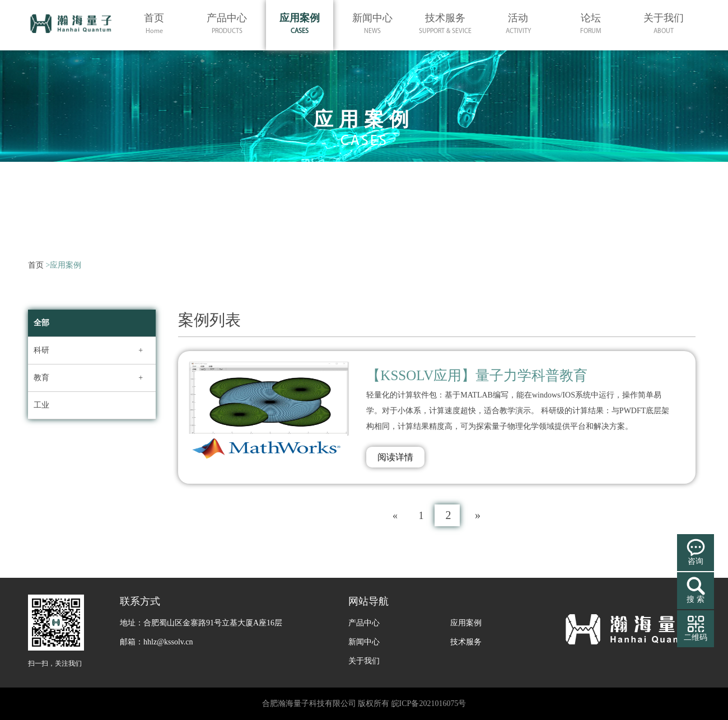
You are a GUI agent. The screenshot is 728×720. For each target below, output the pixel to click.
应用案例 (466, 623)
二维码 (696, 637)
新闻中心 (364, 642)
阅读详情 (395, 457)
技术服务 (466, 642)
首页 (36, 265)
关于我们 (364, 661)
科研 (41, 350)
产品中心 (364, 623)
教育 (41, 378)
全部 (41, 323)
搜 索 (696, 599)
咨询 (696, 561)
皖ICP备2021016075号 (429, 703)
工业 (41, 405)
